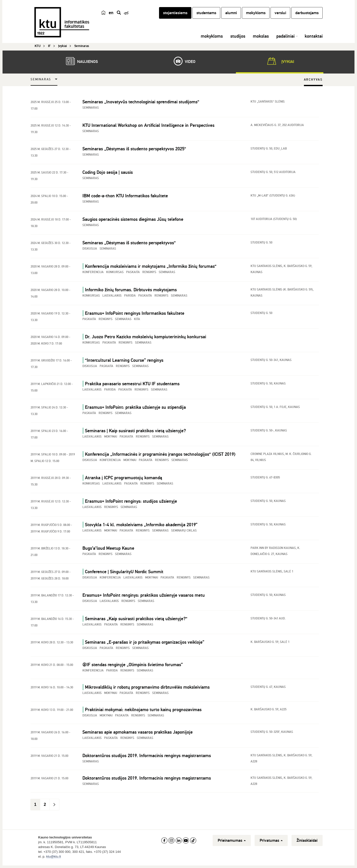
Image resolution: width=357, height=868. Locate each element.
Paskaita (133, 274)
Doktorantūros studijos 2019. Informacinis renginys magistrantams (147, 757)
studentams (206, 16)
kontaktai (314, 39)
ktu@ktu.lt (54, 858)
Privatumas (271, 842)
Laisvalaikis (112, 297)
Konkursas (115, 274)
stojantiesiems (175, 16)
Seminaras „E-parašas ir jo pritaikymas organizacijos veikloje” (145, 644)
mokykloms (256, 16)
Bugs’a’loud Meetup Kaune (108, 550)
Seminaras (41, 81)
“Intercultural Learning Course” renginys (124, 362)
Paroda (130, 297)
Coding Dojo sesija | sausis (108, 174)
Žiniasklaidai (307, 842)
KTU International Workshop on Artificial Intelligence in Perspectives (148, 127)
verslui (280, 16)
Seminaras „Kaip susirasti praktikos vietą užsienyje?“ (136, 620)
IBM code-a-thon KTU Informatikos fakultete (125, 197)
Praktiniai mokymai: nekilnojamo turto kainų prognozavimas (143, 711)
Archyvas (313, 81)
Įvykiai (280, 63)
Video (182, 63)
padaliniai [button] (285, 39)
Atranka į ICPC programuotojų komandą (124, 479)
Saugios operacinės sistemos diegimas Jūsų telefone (133, 221)
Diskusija (90, 250)
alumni (231, 16)
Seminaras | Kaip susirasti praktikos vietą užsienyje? (135, 432)
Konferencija (93, 274)
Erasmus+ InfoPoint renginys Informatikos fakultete (135, 315)
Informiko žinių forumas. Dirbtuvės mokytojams (131, 291)
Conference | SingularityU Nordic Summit (124, 573)
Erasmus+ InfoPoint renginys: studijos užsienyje (131, 503)
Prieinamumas (232, 842)
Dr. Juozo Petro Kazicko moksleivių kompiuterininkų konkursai (146, 338)
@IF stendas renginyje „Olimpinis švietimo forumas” (133, 666)
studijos (238, 39)
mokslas (261, 39)
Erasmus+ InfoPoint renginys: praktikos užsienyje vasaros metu (144, 597)
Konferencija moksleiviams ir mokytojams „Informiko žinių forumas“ (151, 268)
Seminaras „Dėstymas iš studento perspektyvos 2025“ (134, 150)
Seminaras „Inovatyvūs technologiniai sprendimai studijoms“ (141, 103)
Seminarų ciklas (184, 532)
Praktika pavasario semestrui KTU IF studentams (132, 385)
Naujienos (79, 63)
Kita (137, 321)
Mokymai (111, 438)
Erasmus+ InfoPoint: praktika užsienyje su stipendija (135, 409)
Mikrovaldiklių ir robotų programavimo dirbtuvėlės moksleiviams (147, 689)
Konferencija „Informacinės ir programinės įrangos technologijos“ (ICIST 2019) (160, 456)
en (111, 16)
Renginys (149, 274)
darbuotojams (307, 16)
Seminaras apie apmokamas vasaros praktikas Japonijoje (138, 734)
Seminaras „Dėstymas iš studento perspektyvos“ (129, 244)
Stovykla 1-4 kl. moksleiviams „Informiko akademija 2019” (141, 526)
